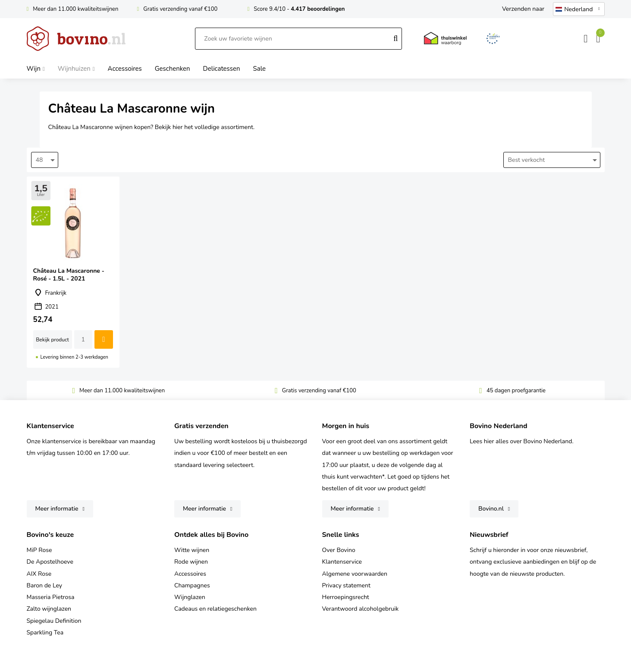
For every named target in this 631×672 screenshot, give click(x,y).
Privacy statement (346, 585)
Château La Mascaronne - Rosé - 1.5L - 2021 (73, 272)
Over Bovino (339, 550)
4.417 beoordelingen (318, 9)
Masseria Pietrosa (51, 597)
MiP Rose (39, 550)
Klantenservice (342, 562)
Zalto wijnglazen (49, 609)
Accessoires (190, 574)
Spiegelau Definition (54, 621)
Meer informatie (57, 509)
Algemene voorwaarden (355, 574)
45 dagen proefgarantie (516, 391)
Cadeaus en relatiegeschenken (215, 609)
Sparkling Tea (45, 633)
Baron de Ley (44, 585)
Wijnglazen (190, 597)
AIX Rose (39, 574)
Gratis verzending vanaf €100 (180, 9)
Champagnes (192, 585)
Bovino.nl (491, 509)
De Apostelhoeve (50, 562)
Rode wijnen (191, 562)
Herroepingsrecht (346, 597)
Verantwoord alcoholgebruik (361, 609)
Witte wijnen (192, 550)
